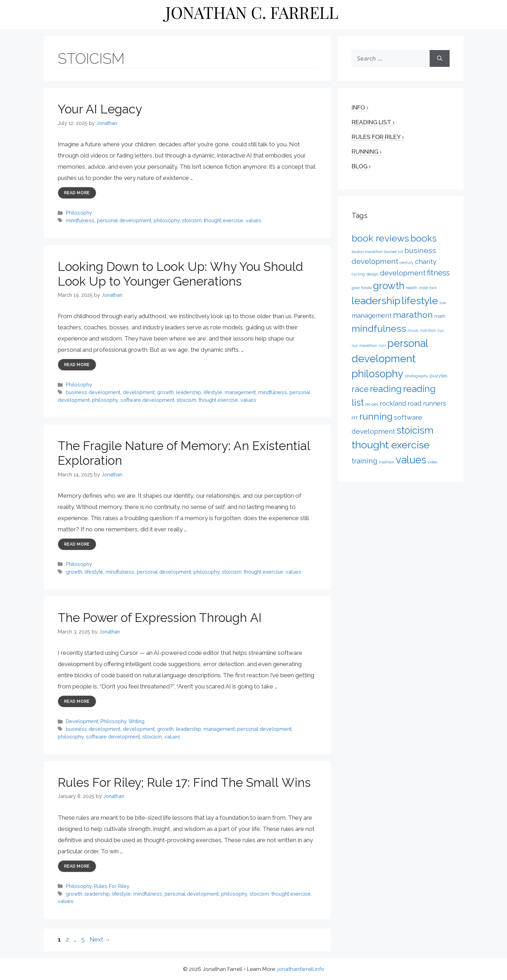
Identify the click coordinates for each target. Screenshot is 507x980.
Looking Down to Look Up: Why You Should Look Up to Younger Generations (180, 274)
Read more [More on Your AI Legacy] (77, 193)
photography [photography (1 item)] (417, 376)
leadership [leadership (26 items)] (376, 301)
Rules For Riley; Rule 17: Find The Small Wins (184, 782)
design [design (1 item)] (372, 274)
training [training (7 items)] (365, 461)
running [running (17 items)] (376, 416)
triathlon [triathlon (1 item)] (387, 462)
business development (93, 392)
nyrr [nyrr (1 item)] (382, 345)
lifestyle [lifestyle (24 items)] (420, 301)
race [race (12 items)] (360, 389)
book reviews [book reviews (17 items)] (380, 238)
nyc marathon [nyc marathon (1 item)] (364, 345)
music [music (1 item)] (413, 330)
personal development (124, 220)
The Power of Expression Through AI (160, 618)
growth (165, 392)
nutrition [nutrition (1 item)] (428, 330)
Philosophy (79, 213)
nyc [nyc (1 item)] (441, 330)
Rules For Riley (112, 886)
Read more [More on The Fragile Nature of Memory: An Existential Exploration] (77, 544)
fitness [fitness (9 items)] (438, 273)
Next (100, 939)
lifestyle (213, 392)
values (253, 220)
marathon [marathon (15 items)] (413, 315)
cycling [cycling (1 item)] (358, 274)
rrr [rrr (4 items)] (355, 418)
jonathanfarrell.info (301, 969)
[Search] (440, 58)
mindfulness (80, 220)
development (139, 392)
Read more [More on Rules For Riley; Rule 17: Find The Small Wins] (77, 866)
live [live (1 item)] (443, 303)
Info (358, 107)
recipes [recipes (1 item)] (372, 404)
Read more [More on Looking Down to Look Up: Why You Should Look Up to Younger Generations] (77, 365)
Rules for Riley (376, 137)
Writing (136, 721)
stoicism (192, 220)
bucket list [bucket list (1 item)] (394, 252)
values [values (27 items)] (411, 460)
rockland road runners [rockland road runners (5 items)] (413, 403)
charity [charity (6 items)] (426, 262)
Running (365, 152)
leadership (189, 392)
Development (82, 721)
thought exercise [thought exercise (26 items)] (391, 445)
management (240, 392)
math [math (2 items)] (440, 316)
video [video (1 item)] (432, 462)
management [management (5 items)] (372, 316)
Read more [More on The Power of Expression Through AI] (77, 701)
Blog (360, 166)
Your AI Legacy (100, 109)
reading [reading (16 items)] (386, 389)
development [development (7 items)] (403, 273)
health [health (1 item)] (412, 288)
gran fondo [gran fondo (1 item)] (362, 288)
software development (147, 400)
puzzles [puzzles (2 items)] (438, 376)
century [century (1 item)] (407, 262)
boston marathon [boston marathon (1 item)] (367, 252)
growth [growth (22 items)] (389, 286)
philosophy (167, 220)
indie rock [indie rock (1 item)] (428, 288)
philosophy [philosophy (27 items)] (378, 374)
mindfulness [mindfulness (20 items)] (379, 328)
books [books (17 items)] (424, 238)
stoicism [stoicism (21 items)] (415, 430)
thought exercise (224, 220)
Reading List (371, 122)
